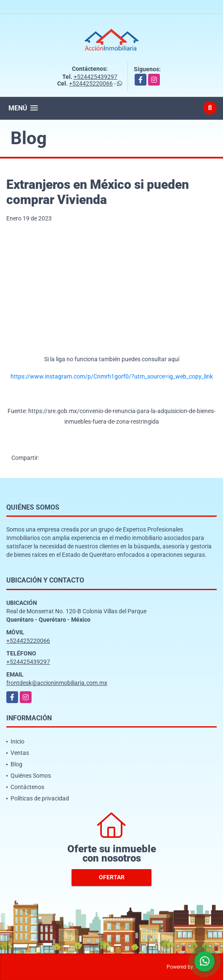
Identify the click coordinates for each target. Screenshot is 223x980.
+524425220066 (91, 83)
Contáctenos (27, 787)
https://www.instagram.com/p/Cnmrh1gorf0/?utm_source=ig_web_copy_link (112, 376)
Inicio (17, 741)
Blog (16, 764)
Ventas (20, 753)
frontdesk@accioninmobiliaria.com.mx (57, 683)
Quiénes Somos (31, 776)
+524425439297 (96, 77)
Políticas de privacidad (40, 798)
